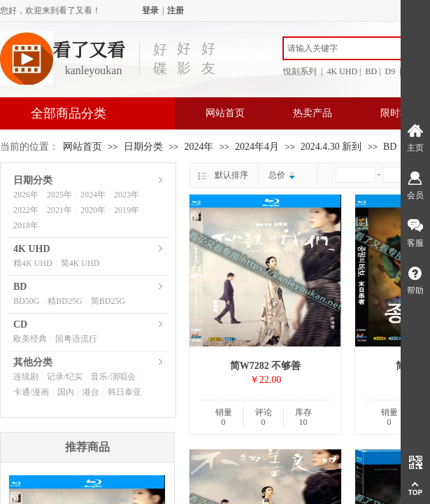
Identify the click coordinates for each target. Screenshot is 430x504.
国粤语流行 (76, 339)
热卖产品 (313, 113)
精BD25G (65, 301)
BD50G (26, 301)
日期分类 (143, 147)
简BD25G (108, 301)
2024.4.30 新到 (331, 147)
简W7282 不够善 (266, 366)
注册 (175, 10)
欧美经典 (30, 339)
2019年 (127, 210)
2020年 (93, 210)
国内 (66, 392)
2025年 (59, 195)
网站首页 (225, 113)
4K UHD (32, 249)
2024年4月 (257, 147)
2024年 (199, 147)
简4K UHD (80, 263)
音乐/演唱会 (113, 377)
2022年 (26, 210)
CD (20, 324)
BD (390, 147)
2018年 (26, 225)
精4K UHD (33, 263)
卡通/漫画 (31, 392)
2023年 (127, 195)
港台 (91, 392)
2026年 (26, 195)
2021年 (59, 210)
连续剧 (26, 377)
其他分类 (33, 362)
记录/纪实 (65, 377)
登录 (150, 10)
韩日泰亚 (124, 392)
